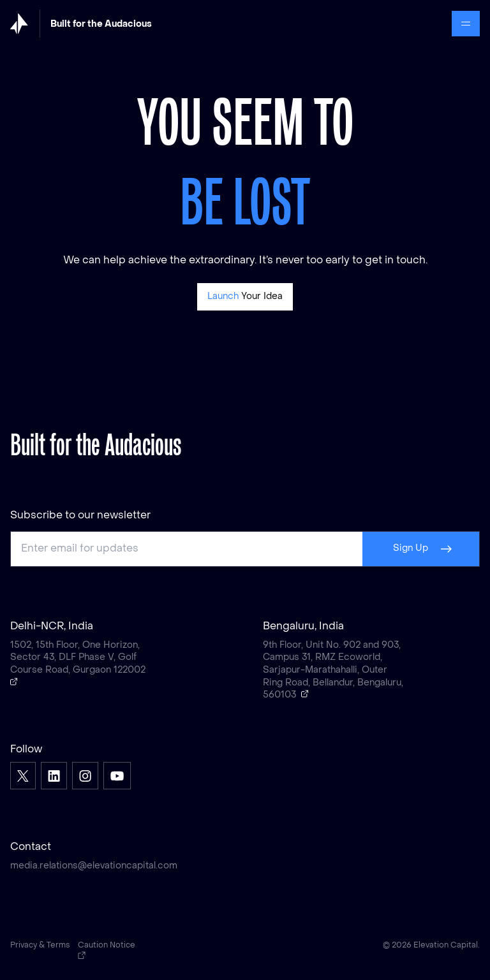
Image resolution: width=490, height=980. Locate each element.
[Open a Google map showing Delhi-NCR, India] (14, 682)
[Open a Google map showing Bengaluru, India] (305, 694)
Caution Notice (107, 951)
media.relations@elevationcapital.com (94, 866)
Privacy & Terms (40, 946)
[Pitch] (245, 297)
